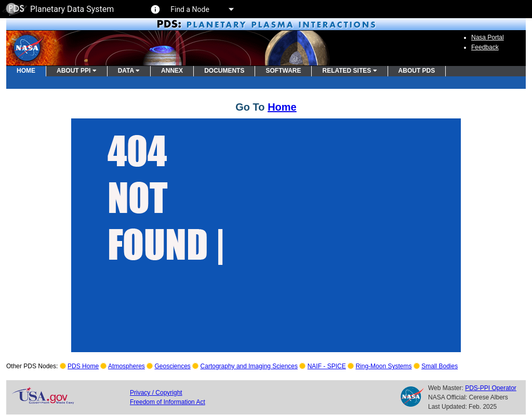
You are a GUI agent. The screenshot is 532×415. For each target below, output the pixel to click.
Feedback (485, 47)
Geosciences (173, 366)
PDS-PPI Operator (491, 388)
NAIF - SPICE (327, 366)
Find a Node (202, 9)
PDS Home (83, 366)
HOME (26, 71)
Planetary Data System (58, 9)
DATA (129, 71)
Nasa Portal (488, 37)
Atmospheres (127, 366)
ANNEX (172, 71)
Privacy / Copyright (156, 393)
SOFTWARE (283, 71)
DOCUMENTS (224, 71)
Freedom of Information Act (168, 402)
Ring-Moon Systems (383, 366)
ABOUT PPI (77, 71)
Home (282, 107)
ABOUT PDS (417, 71)
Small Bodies (440, 366)
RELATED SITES (349, 71)
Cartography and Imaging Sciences (249, 366)
